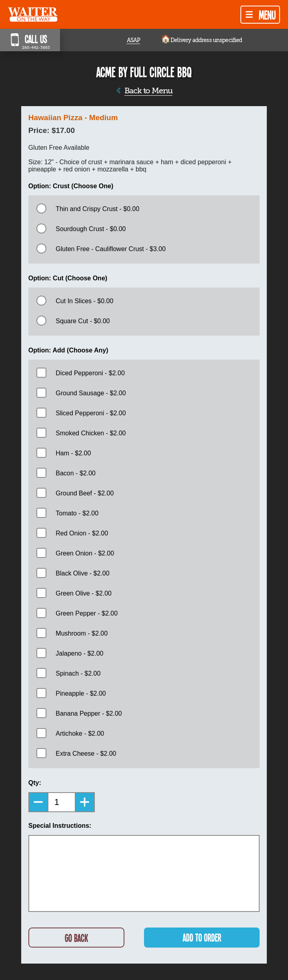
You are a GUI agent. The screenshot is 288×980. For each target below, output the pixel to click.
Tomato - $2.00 (77, 513)
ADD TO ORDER (202, 937)
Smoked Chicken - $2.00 (91, 433)
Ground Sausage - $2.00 (91, 393)
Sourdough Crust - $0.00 (91, 229)
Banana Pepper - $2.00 (89, 713)
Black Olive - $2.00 (82, 573)
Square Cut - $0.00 (83, 321)
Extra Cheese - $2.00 (86, 754)
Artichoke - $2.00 (80, 733)
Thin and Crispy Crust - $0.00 (97, 209)
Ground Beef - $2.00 (85, 493)
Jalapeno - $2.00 (79, 653)
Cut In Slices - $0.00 (84, 301)
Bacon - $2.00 (76, 473)
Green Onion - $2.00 (85, 553)
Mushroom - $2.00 (82, 633)
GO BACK (76, 938)
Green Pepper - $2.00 (87, 613)
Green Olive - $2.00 (84, 593)
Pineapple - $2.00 (81, 693)
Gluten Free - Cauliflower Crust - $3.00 (111, 249)
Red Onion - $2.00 (82, 533)
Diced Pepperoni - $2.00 (90, 373)
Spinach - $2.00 (78, 673)
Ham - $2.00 (73, 453)
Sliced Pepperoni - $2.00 (91, 413)
